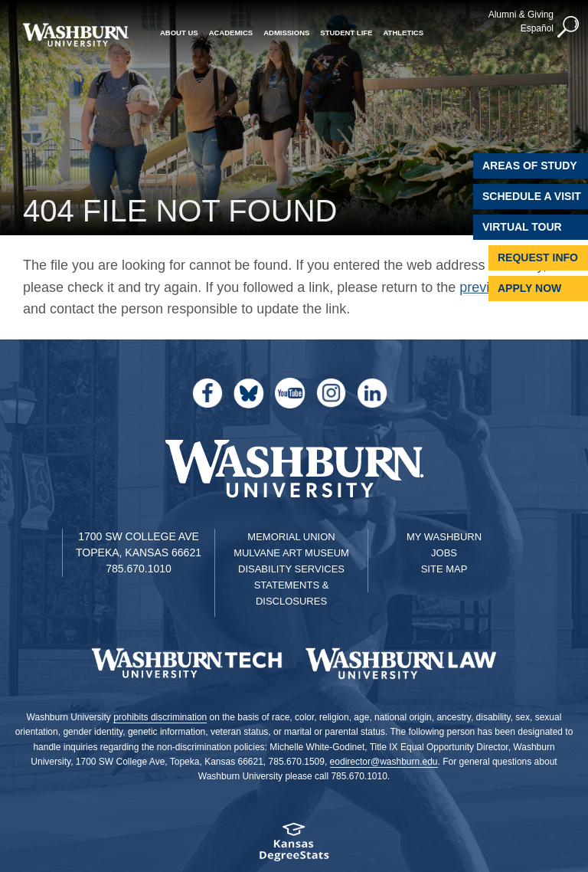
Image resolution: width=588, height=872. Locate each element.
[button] (569, 28)
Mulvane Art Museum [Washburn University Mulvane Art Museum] (291, 553)
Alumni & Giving (521, 15)
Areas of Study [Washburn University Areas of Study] (530, 166)
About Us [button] (179, 33)
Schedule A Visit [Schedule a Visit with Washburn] (532, 196)
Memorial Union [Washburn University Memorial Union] (291, 537)
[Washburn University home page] (75, 35)
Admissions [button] (286, 33)
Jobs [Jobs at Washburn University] (444, 553)
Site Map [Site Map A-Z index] (444, 569)
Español (537, 28)
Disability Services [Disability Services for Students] (291, 569)
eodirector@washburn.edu (384, 762)
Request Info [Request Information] (538, 257)
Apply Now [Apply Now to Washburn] (529, 288)
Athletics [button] (403, 33)
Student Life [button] (346, 33)
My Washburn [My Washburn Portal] (444, 537)
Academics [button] (231, 33)
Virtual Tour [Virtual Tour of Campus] (522, 227)
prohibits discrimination (160, 717)
